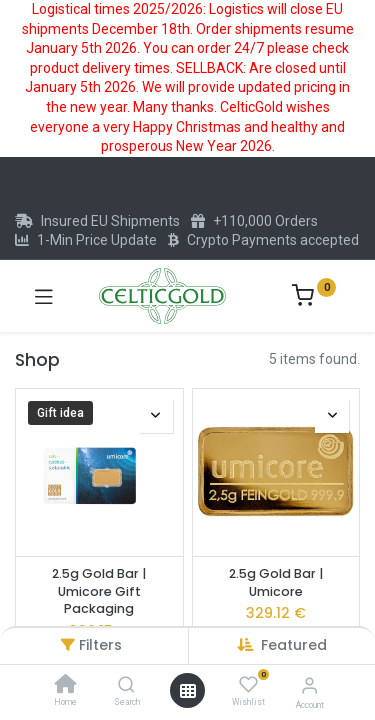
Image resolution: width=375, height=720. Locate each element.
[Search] (126, 686)
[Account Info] (309, 685)
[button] (294, 645)
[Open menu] (188, 691)
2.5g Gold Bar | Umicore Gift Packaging (99, 591)
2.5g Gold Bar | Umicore (276, 582)
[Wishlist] (248, 685)
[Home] (66, 686)
